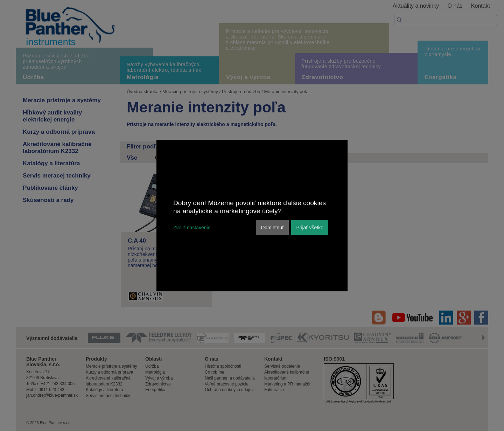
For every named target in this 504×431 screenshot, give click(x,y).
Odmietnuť (272, 228)
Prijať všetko (310, 228)
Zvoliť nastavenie (192, 228)
